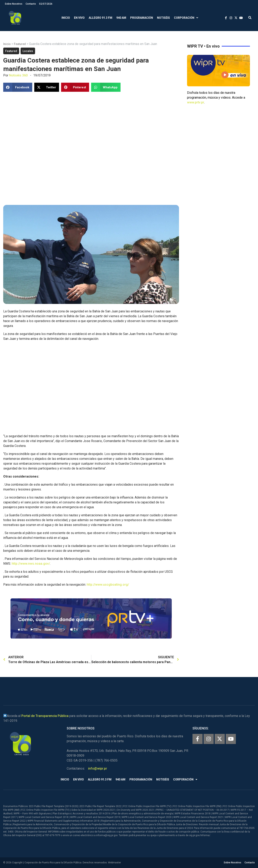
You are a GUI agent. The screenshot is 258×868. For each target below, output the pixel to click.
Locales (28, 51)
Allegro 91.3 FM (100, 18)
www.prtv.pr (196, 102)
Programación (142, 18)
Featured (20, 44)
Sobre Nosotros (14, 4)
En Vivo (79, 18)
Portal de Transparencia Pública (45, 716)
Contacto (31, 4)
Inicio (66, 18)
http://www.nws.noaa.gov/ (31, 564)
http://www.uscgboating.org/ (108, 585)
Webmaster (114, 863)
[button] (250, 18)
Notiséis (163, 18)
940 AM (121, 18)
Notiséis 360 (18, 75)
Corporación (186, 18)
